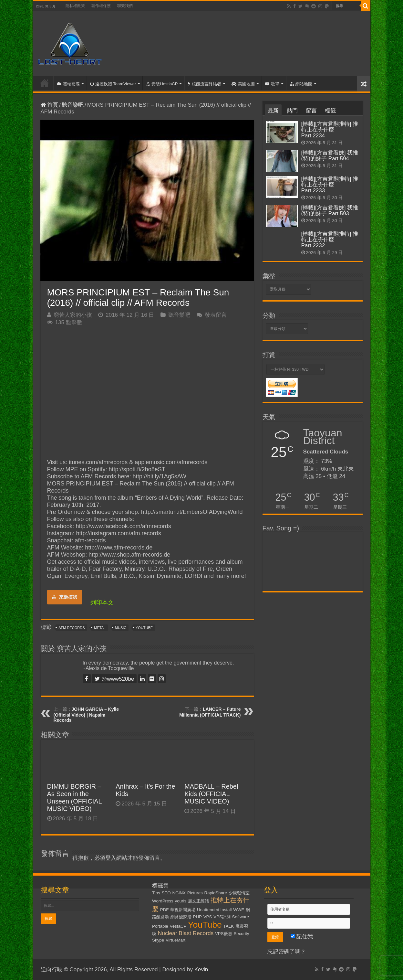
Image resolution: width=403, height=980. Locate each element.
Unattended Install (214, 910)
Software (241, 917)
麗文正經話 (198, 901)
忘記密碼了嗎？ (287, 952)
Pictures (195, 893)
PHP (197, 917)
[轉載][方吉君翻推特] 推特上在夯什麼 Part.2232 (330, 240)
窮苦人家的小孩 (73, 315)
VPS (208, 917)
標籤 (330, 111)
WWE (239, 910)
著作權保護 (101, 6)
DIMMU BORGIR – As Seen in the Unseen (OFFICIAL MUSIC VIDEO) (74, 798)
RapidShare (216, 893)
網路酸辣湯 (181, 917)
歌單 (272, 84)
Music (121, 628)
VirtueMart (176, 940)
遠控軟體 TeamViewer (113, 84)
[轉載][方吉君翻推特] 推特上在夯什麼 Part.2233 (330, 185)
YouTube (144, 628)
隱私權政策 (75, 6)
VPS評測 (222, 917)
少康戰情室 (239, 893)
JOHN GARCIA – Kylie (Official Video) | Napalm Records (86, 715)
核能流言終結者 (205, 84)
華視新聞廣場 (183, 910)
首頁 (45, 83)
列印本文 (102, 602)
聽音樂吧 (73, 105)
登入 (111, 858)
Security (241, 934)
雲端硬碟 (68, 84)
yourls (181, 901)
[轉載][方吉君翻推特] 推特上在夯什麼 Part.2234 (330, 130)
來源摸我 (65, 597)
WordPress (163, 901)
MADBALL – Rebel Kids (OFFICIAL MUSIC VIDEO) (211, 794)
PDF (165, 910)
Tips (156, 893)
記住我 (302, 937)
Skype (158, 940)
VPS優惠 (224, 934)
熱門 (292, 111)
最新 (273, 111)
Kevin (201, 969)
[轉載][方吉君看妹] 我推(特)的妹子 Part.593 (330, 211)
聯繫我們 (125, 6)
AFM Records (72, 628)
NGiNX (179, 893)
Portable (160, 926)
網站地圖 (301, 84)
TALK (229, 926)
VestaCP (178, 926)
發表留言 (216, 315)
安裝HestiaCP (162, 84)
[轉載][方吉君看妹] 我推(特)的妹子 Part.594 (330, 156)
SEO (166, 893)
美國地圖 (243, 84)
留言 (311, 111)
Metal (100, 628)
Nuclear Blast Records (186, 933)
